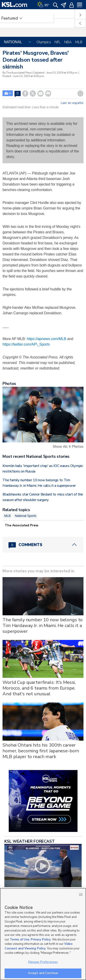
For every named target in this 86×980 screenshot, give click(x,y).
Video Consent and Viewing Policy (39, 946)
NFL (58, 42)
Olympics (44, 42)
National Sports (26, 516)
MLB (79, 42)
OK (81, 894)
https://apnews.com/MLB (47, 339)
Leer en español (72, 103)
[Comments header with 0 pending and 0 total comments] (43, 545)
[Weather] (43, 5)
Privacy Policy (41, 940)
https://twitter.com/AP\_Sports (26, 344)
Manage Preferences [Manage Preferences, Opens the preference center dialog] (43, 962)
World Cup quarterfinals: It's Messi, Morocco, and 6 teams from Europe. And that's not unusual (39, 688)
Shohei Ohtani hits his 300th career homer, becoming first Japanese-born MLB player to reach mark (41, 751)
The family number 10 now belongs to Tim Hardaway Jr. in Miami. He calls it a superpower (43, 626)
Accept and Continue (43, 973)
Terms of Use (20, 940)
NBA (68, 42)
